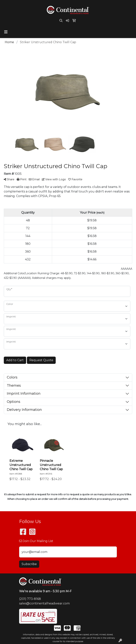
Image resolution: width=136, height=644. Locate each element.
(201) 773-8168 (30, 599)
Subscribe (29, 564)
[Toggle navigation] (6, 32)
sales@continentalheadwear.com (44, 603)
